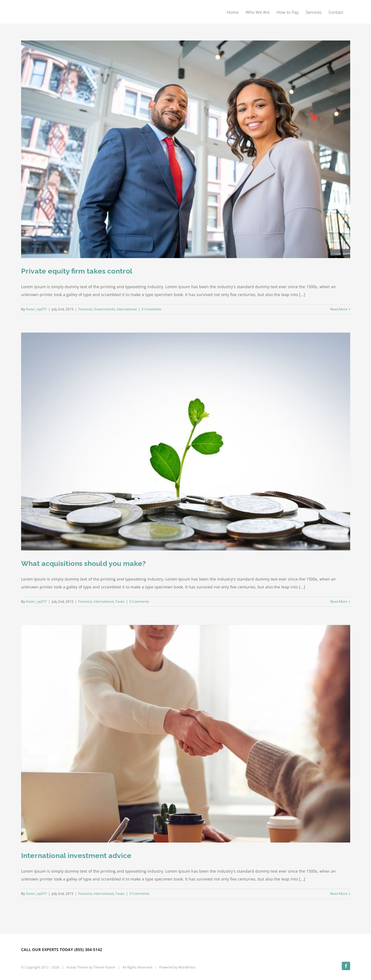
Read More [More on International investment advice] (339, 894)
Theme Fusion (104, 967)
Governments (104, 309)
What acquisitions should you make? (83, 563)
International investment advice (76, 855)
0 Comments (151, 309)
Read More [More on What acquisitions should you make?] (339, 601)
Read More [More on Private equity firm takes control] (339, 309)
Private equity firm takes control (77, 271)
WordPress (187, 967)
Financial (85, 309)
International (127, 309)
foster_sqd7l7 (36, 309)
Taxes (120, 601)
